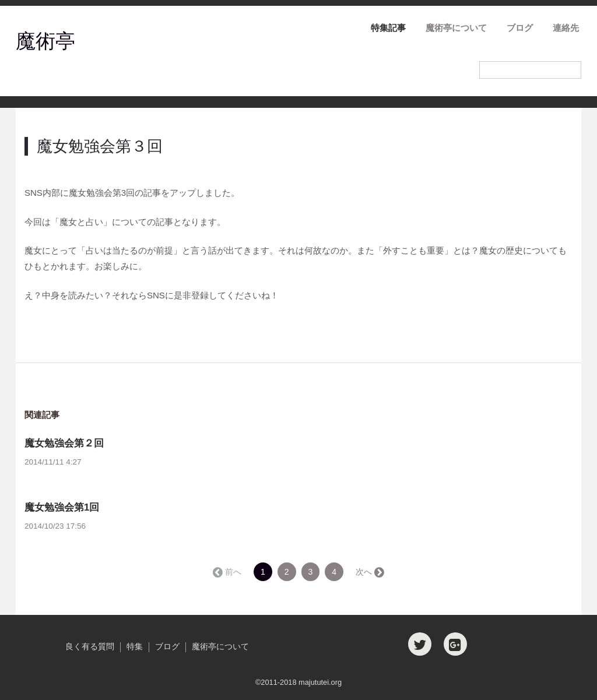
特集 (135, 647)
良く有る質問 (90, 647)
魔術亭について (456, 28)
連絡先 (566, 28)
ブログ (520, 28)
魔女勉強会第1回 (62, 507)
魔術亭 (45, 41)
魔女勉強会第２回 (64, 443)
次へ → (369, 572)
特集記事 (388, 28)
